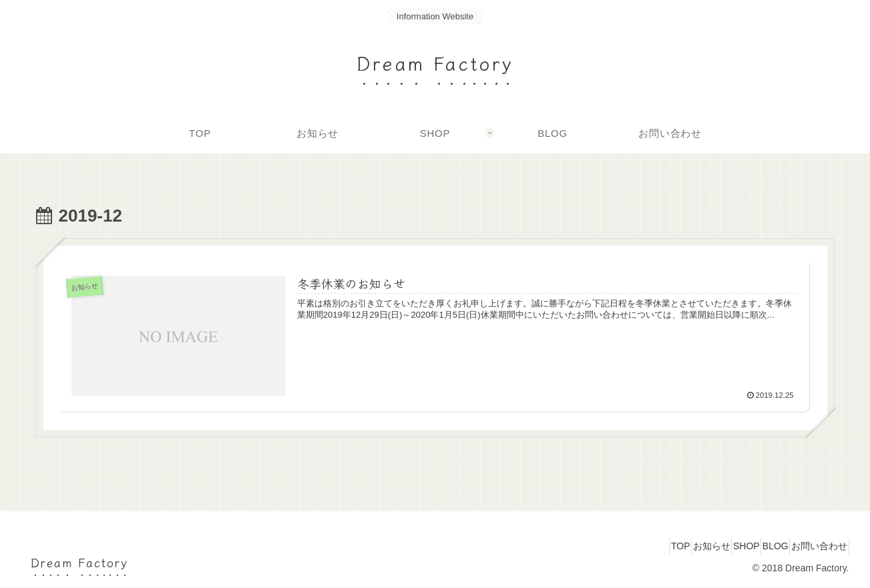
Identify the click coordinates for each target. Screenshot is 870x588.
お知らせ (672, 546)
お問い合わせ (814, 546)
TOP (630, 546)
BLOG (759, 546)
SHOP (718, 546)
